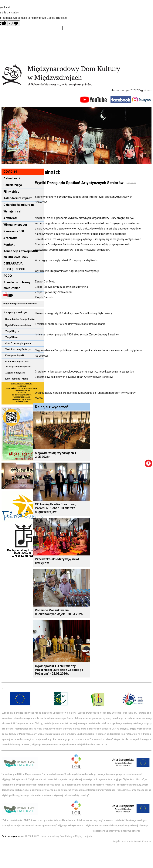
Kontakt (9, 245)
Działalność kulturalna (19, 205)
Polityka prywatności (12, 836)
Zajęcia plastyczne (15, 373)
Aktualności (12, 178)
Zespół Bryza (12, 331)
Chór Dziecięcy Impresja (18, 343)
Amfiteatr (10, 218)
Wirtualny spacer (15, 225)
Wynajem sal (12, 211)
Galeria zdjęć (13, 185)
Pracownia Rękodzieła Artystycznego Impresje (18, 364)
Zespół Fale (11, 337)
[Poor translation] (14, 23)
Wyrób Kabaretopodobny (18, 325)
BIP (8, 295)
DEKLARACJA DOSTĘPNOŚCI (14, 266)
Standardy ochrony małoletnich (17, 285)
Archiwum (10, 238)
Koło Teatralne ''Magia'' (17, 379)
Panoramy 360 (14, 231)
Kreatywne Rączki (15, 355)
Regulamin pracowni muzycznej (20, 304)
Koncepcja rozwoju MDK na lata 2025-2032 (21, 254)
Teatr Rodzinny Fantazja (18, 349)
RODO (8, 276)
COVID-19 (10, 172)
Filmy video (11, 192)
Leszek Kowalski (143, 842)
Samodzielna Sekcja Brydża (20, 319)
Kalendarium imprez (18, 198)
